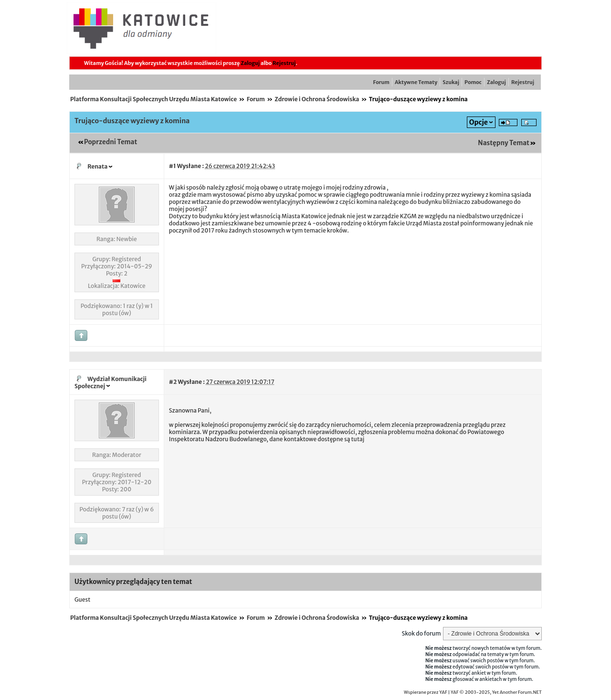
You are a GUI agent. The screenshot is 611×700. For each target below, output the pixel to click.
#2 (173, 382)
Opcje (479, 122)
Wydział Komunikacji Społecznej (111, 382)
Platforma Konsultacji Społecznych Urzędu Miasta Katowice (153, 99)
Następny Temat (504, 143)
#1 (173, 166)
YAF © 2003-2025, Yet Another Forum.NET (496, 692)
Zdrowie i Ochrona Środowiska (317, 99)
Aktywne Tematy (416, 82)
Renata (97, 166)
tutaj (358, 439)
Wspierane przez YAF (426, 692)
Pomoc (473, 82)
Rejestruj (284, 63)
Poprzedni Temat (111, 142)
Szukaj (451, 82)
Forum (381, 82)
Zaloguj (250, 63)
